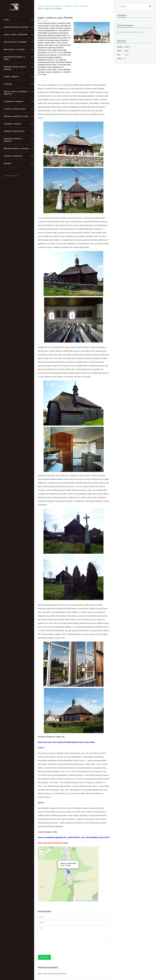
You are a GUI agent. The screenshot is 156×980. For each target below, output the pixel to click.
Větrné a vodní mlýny (14, 131)
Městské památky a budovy (17, 149)
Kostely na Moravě (81, 6)
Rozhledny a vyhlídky (14, 49)
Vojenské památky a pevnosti (13, 140)
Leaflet (77, 901)
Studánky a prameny (14, 101)
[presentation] (57, 949)
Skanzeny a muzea (12, 124)
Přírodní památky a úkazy (16, 116)
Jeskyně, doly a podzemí (15, 42)
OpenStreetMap (86, 901)
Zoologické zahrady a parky (14, 58)
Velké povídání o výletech (16, 27)
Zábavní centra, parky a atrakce (15, 68)
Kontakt (8, 163)
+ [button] (41, 850)
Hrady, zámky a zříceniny (16, 35)
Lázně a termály (11, 77)
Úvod (6, 20)
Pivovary (8, 84)
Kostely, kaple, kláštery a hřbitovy (16, 93)
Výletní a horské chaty (15, 109)
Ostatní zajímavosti (13, 156)
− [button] (41, 854)
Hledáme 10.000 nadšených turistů (130, 32)
